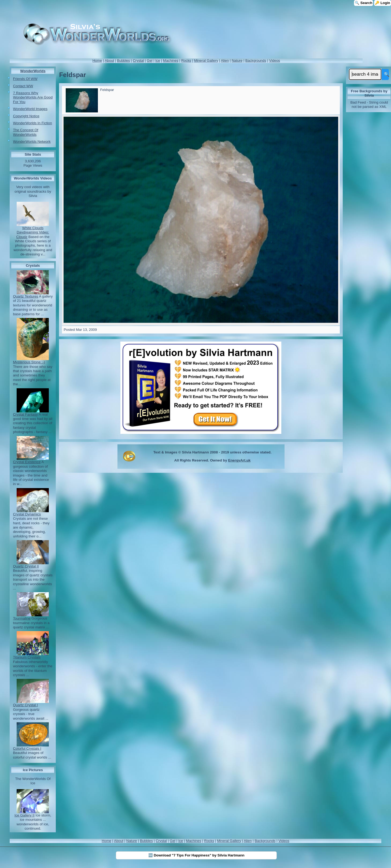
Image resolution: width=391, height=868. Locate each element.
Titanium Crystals (27, 657)
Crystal (138, 61)
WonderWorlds (33, 71)
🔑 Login (383, 3)
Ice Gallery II (25, 815)
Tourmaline (22, 618)
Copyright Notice (26, 116)
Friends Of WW (25, 79)
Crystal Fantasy (25, 414)
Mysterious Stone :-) (29, 362)
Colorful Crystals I (27, 748)
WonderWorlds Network (32, 142)
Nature (237, 61)
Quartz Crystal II (26, 566)
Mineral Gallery (206, 61)
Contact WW (23, 86)
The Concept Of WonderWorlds (25, 132)
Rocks (186, 61)
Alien (225, 61)
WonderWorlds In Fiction (32, 123)
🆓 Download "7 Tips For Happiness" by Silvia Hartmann (196, 855)
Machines (171, 61)
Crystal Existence (27, 462)
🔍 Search (364, 3)
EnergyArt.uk (239, 460)
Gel (150, 61)
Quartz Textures (25, 296)
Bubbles (123, 61)
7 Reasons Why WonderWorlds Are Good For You (33, 97)
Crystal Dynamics (27, 514)
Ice (158, 61)
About (109, 61)
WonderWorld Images (30, 109)
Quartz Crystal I (25, 705)
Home (97, 61)
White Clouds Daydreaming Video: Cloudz (33, 232)
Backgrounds (256, 61)
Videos (274, 61)
